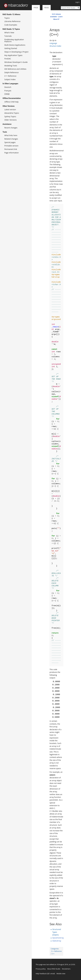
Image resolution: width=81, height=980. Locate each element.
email (52, 974)
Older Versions (10, 120)
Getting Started (11, 48)
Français (8, 91)
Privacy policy (41, 969)
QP (49, 974)
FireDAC (8, 59)
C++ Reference (56, 951)
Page (36, 8)
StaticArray (57, 941)
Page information (12, 153)
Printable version (11, 146)
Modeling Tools (11, 66)
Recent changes (11, 128)
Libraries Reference (12, 21)
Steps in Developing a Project (16, 52)
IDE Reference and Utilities (15, 69)
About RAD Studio (54, 969)
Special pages (10, 142)
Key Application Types (13, 55)
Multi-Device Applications (15, 45)
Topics (7, 18)
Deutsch (8, 87)
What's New (9, 33)
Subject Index (10, 79)
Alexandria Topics (12, 113)
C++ (53, 954)
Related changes (11, 139)
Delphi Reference (11, 72)
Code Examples (11, 25)
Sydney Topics (10, 116)
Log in (77, 2)
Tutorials (8, 36)
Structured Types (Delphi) (57, 932)
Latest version (10, 110)
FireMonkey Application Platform (14, 40)
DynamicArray (58, 938)
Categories (55, 949)
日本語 (7, 94)
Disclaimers (66, 969)
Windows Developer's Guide (16, 62)
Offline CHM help (11, 102)
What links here (11, 135)
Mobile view (61, 974)
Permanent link (11, 149)
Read (42, 17)
